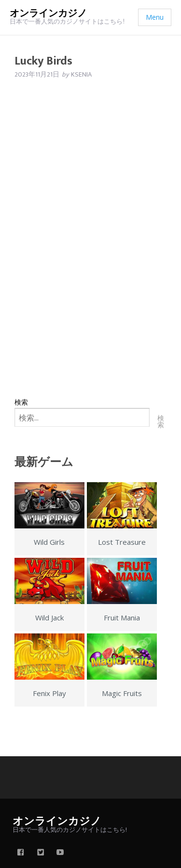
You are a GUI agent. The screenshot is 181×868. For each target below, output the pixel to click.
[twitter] (41, 853)
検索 (21, 402)
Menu (155, 17)
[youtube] (60, 853)
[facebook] (21, 853)
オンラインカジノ (48, 13)
